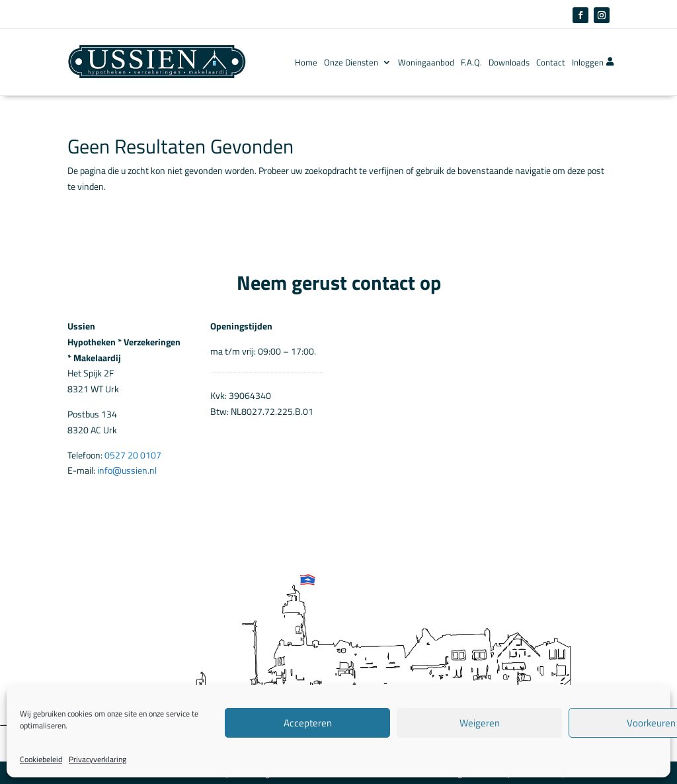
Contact (551, 62)
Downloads (509, 62)
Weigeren (480, 723)
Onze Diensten (351, 62)
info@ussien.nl (127, 470)
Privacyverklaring (98, 759)
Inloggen (593, 62)
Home (306, 62)
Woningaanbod (426, 62)
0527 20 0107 (133, 455)
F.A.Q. (471, 62)
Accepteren (308, 723)
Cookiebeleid (41, 759)
